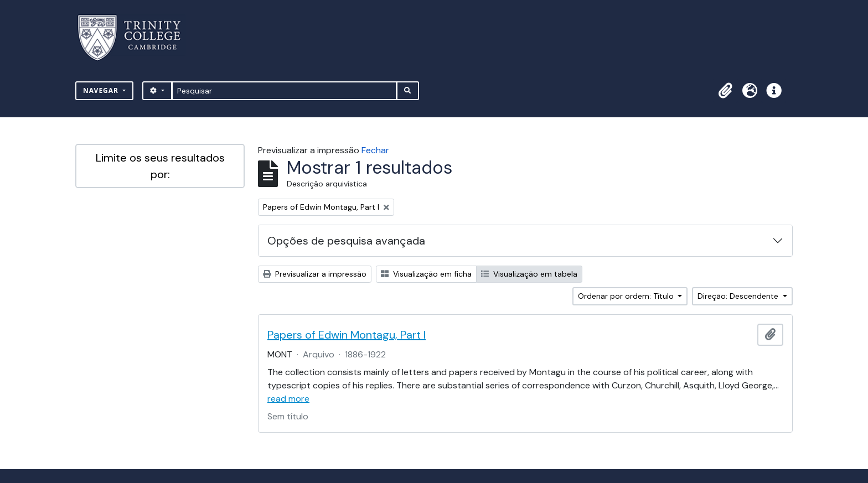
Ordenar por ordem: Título (627, 296)
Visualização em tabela (529, 274)
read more (288, 399)
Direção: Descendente (739, 296)
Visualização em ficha (426, 274)
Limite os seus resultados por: (160, 166)
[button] (725, 91)
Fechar (375, 150)
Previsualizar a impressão (315, 274)
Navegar (102, 90)
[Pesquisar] (284, 91)
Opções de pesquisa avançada (346, 241)
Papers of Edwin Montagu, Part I (347, 335)
